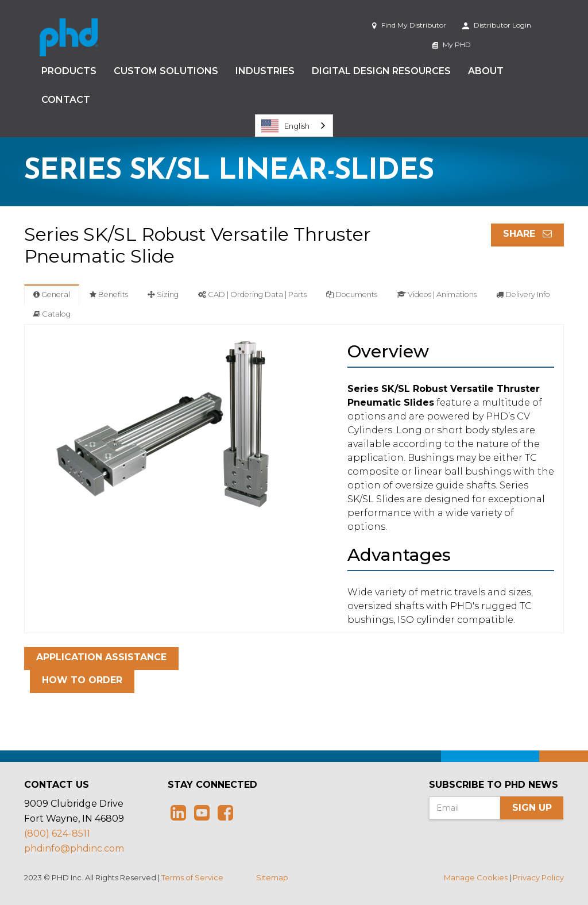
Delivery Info (523, 294)
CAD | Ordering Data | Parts (252, 294)
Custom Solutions (166, 71)
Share (527, 234)
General (52, 294)
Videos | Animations (437, 294)
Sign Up (532, 808)
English (285, 126)
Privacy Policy (538, 877)
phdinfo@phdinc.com (74, 848)
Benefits (109, 294)
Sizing (163, 294)
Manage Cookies (476, 877)
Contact (66, 100)
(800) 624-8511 (57, 833)
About (486, 71)
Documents (352, 294)
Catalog (52, 314)
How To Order (82, 680)
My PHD (452, 45)
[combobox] (294, 126)
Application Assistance (101, 657)
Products (69, 71)
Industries (265, 71)
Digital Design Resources (381, 71)
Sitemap (272, 877)
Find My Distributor (409, 25)
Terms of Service (192, 877)
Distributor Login (497, 25)
